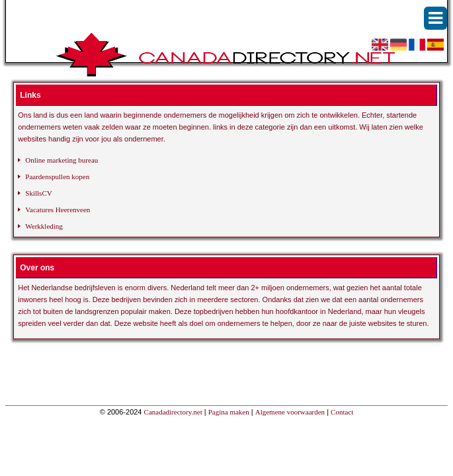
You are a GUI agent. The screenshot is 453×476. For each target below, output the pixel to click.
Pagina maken (229, 412)
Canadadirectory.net (173, 412)
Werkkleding (44, 226)
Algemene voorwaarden (290, 412)
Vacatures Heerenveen (58, 210)
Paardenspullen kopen (57, 177)
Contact (342, 412)
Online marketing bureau (62, 160)
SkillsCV (38, 193)
